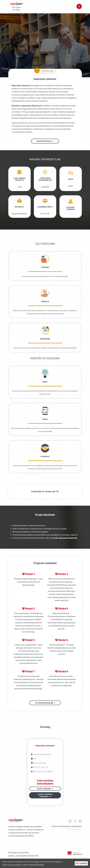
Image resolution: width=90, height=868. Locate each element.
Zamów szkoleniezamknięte (45, 795)
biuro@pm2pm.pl (75, 829)
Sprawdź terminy (44, 141)
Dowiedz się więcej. (37, 865)
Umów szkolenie (44, 789)
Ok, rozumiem (81, 863)
